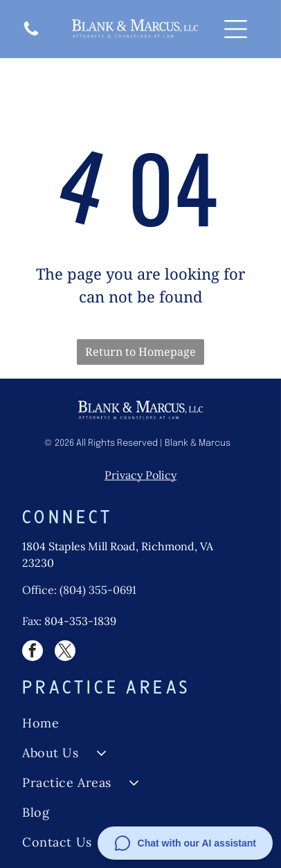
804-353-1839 (80, 621)
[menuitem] (140, 723)
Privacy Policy (140, 475)
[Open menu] (236, 29)
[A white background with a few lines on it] (31, 34)
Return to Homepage (140, 352)
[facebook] (33, 652)
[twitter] (65, 652)
